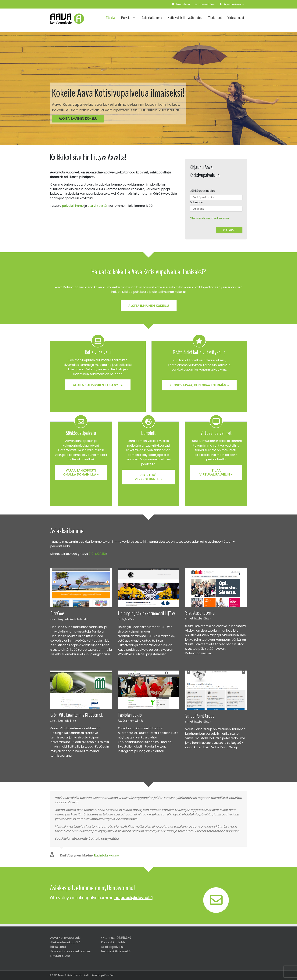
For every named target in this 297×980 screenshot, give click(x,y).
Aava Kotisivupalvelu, (195, 619)
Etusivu (111, 18)
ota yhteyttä (97, 206)
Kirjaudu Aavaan (232, 4)
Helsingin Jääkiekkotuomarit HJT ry (146, 614)
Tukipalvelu (181, 4)
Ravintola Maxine (106, 855)
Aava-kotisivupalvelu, (60, 619)
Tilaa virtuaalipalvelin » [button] (216, 472)
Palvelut (129, 18)
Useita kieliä (82, 619)
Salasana (196, 202)
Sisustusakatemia (200, 613)
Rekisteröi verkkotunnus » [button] (148, 477)
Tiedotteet (215, 18)
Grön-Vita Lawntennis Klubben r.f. (77, 715)
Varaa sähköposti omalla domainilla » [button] (81, 472)
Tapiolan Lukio (130, 715)
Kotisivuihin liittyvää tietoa (185, 18)
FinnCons (57, 614)
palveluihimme (73, 206)
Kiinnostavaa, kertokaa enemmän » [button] (199, 385)
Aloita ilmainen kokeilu (78, 119)
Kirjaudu (229, 230)
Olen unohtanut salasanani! (210, 218)
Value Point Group (200, 716)
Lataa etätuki (205, 4)
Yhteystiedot (236, 18)
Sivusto (207, 619)
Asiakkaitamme (152, 18)
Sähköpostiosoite (202, 191)
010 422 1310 (97, 554)
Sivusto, (73, 619)
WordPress (129, 619)
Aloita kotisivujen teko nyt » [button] (98, 385)
